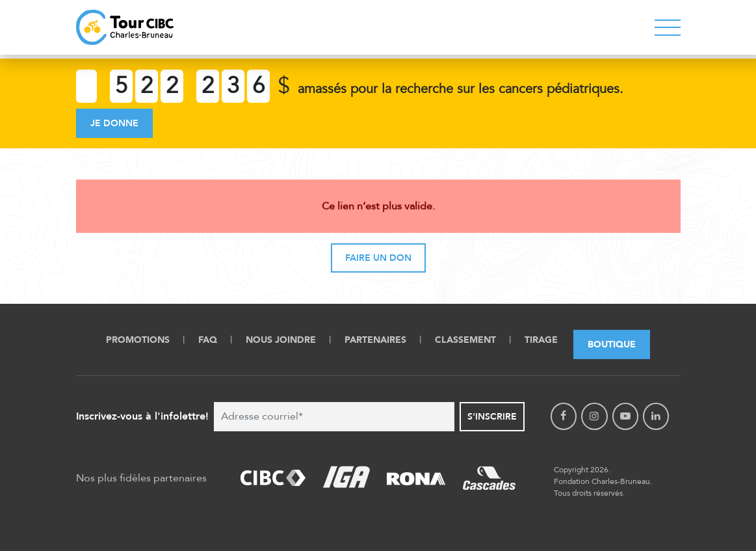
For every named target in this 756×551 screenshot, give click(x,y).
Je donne (114, 123)
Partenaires (375, 340)
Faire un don (378, 258)
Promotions (138, 340)
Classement (465, 340)
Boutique (612, 344)
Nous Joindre (281, 340)
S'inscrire (492, 417)
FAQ (208, 340)
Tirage (541, 340)
